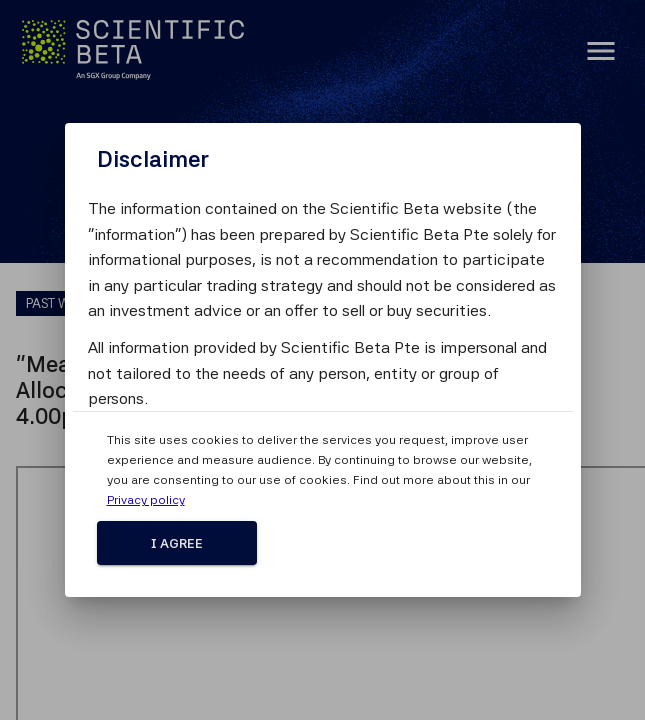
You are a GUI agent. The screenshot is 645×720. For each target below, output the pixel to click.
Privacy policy (146, 500)
